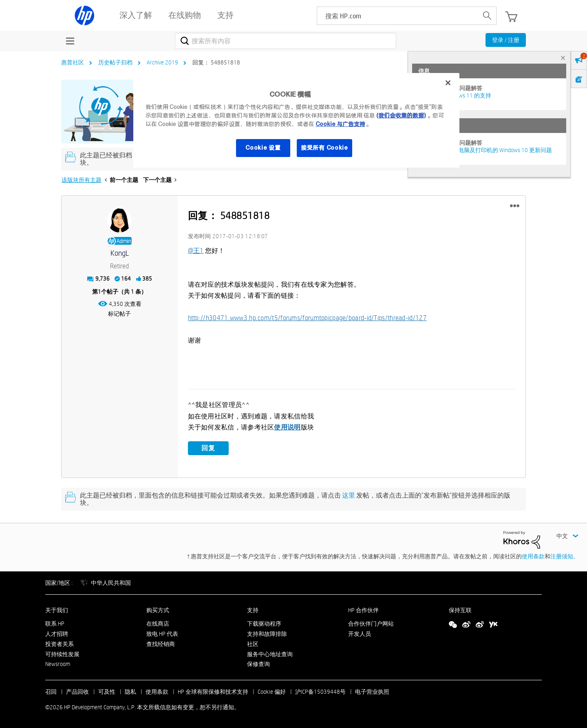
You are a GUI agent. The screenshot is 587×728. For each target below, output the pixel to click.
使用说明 (287, 427)
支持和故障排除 (267, 634)
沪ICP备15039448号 (320, 692)
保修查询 (258, 664)
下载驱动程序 (264, 624)
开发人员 (360, 634)
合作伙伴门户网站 (371, 624)
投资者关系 (60, 644)
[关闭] (448, 83)
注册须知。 (565, 556)
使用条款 (533, 556)
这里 (349, 495)
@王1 (196, 251)
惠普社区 (73, 62)
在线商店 (158, 624)
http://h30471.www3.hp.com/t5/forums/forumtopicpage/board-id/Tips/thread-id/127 (307, 318)
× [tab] (563, 58)
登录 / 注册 (506, 40)
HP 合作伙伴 (363, 610)
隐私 (130, 692)
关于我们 (57, 610)
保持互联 (460, 610)
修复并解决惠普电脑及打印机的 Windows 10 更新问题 (485, 150)
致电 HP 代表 (162, 634)
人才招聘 (57, 634)
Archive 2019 (162, 62)
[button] (515, 206)
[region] (296, 120)
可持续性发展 (62, 654)
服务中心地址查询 (270, 654)
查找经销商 (161, 644)
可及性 (107, 692)
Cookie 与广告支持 (340, 124)
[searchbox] (398, 16)
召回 (51, 692)
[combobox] (286, 41)
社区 (253, 644)
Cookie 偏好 (272, 692)
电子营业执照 (372, 692)
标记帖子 (119, 314)
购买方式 (158, 610)
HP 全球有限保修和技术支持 (213, 692)
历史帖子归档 (115, 62)
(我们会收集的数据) (401, 115)
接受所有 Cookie (324, 148)
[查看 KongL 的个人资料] (120, 253)
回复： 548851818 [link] (216, 62)
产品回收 (77, 692)
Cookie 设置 (263, 148)
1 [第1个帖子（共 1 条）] (99, 292)
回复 (208, 448)
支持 (253, 610)
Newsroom (58, 664)
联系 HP (55, 624)
